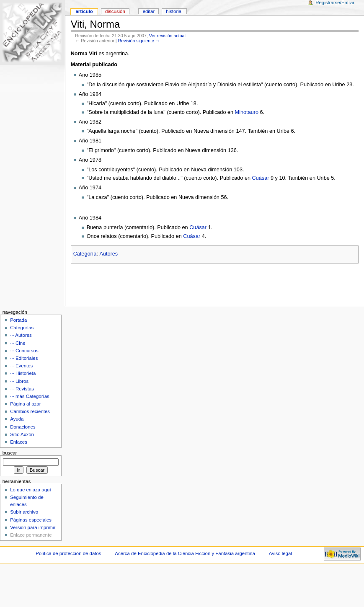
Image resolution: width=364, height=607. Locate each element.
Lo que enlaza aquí (30, 490)
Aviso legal (280, 553)
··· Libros (19, 381)
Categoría (85, 254)
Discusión (115, 11)
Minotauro (247, 112)
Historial (174, 11)
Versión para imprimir (33, 527)
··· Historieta (23, 373)
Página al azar (25, 404)
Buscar (10, 453)
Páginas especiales (31, 520)
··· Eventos (21, 366)
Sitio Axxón (22, 434)
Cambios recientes (30, 411)
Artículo (84, 11)
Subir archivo (24, 512)
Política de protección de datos (68, 553)
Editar (149, 11)
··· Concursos (24, 351)
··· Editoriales (24, 358)
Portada (18, 320)
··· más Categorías (30, 396)
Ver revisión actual (167, 36)
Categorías (22, 328)
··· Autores (21, 335)
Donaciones (23, 427)
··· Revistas (22, 389)
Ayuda (17, 419)
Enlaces (19, 442)
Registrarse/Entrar (335, 3)
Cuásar (261, 178)
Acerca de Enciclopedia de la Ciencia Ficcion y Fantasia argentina (185, 553)
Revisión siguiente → (139, 41)
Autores (108, 254)
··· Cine (18, 343)
